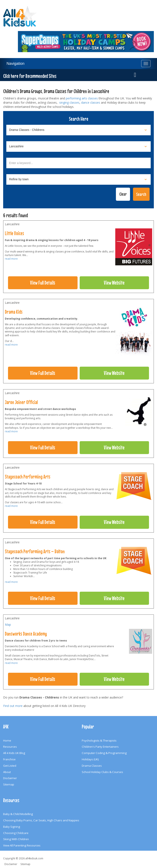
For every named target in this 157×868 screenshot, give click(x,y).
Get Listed (10, 766)
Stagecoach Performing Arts (28, 477)
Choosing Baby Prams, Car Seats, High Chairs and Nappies (41, 820)
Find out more (13, 706)
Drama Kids (14, 312)
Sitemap (9, 784)
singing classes (69, 102)
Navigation (15, 64)
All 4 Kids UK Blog (14, 753)
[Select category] (78, 130)
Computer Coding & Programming (104, 753)
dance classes (91, 102)
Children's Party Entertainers (100, 747)
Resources (10, 747)
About (7, 772)
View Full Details (43, 283)
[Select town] (78, 179)
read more (11, 259)
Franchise (9, 759)
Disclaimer (10, 778)
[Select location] (78, 146)
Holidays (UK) (90, 759)
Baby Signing (12, 827)
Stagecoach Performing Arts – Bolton (35, 551)
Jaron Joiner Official (21, 402)
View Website (114, 283)
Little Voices (14, 233)
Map (8, 625)
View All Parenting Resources (22, 845)
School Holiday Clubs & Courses (102, 772)
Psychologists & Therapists (99, 741)
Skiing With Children (16, 839)
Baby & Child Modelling (18, 814)
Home (7, 741)
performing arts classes (82, 98)
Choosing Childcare (16, 833)
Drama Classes (92, 766)
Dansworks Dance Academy (26, 634)
